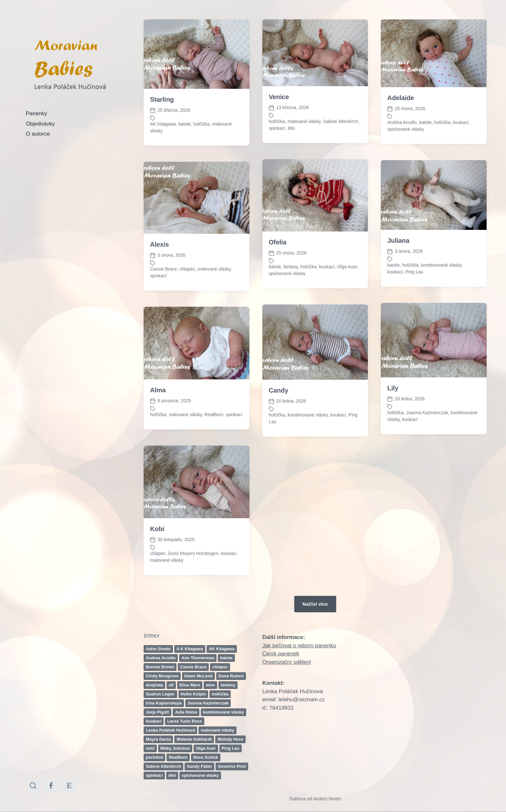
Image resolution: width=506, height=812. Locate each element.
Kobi (157, 574)
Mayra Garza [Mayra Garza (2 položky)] (158, 739)
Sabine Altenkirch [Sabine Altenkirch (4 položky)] (163, 766)
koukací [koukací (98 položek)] (154, 721)
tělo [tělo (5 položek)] (172, 775)
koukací (460, 122)
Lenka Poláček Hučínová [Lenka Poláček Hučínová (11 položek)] (170, 730)
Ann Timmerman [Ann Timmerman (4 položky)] (198, 658)
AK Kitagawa (163, 124)
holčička (202, 124)
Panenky (36, 113)
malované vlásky (304, 121)
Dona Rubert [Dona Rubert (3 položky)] (231, 676)
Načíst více (315, 604)
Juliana (398, 241)
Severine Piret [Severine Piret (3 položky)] (232, 766)
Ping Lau (414, 272)
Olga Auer (347, 267)
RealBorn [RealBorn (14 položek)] (178, 757)
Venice (279, 97)
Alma (158, 435)
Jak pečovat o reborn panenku (299, 646)
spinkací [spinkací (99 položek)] (154, 775)
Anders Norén (327, 799)
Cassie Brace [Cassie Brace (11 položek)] (193, 667)
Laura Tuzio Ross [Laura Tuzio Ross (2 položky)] (184, 721)
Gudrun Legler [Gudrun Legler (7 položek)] (160, 694)
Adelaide (401, 98)
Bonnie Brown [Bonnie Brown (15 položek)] (160, 667)
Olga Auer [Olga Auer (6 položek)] (206, 748)
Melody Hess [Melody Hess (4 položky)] (230, 739)
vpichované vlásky (406, 129)
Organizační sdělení (287, 662)
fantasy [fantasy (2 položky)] (228, 685)
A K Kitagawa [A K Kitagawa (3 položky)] (190, 649)
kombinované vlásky (441, 265)
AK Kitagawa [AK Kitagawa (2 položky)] (222, 649)
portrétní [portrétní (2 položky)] (154, 757)
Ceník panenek (281, 654)
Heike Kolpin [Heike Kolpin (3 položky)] (193, 694)
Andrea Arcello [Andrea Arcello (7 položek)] (161, 658)
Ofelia (278, 242)
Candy (279, 436)
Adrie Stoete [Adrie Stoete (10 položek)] (158, 649)
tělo (292, 128)
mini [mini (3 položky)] (150, 748)
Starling (162, 99)
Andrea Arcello (402, 122)
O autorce (38, 134)
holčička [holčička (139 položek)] (220, 694)
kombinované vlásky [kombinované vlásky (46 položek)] (223, 712)
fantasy (291, 267)
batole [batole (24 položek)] (226, 658)
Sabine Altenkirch (340, 121)
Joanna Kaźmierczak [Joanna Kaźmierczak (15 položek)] (208, 703)
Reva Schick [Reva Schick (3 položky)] (206, 757)
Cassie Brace (163, 269)
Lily (393, 433)
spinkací (277, 128)
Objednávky (40, 124)
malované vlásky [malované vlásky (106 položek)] (217, 730)
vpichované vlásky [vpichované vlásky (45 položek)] (200, 775)
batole (185, 124)
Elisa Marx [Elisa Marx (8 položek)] (190, 685)
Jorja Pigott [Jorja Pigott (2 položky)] (157, 712)
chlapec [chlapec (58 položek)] (220, 667)
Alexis (159, 244)
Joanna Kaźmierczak (427, 458)
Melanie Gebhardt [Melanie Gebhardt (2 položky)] (194, 739)
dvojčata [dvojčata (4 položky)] (154, 685)
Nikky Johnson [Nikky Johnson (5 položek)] (175, 748)
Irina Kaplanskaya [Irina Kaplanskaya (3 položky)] (164, 703)
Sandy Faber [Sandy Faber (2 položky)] (199, 766)
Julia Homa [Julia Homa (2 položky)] (186, 712)
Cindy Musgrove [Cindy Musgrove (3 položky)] (162, 676)
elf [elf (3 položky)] (171, 685)
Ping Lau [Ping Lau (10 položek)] (231, 748)
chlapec (187, 269)
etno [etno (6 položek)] (210, 685)
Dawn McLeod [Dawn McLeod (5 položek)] (198, 676)
